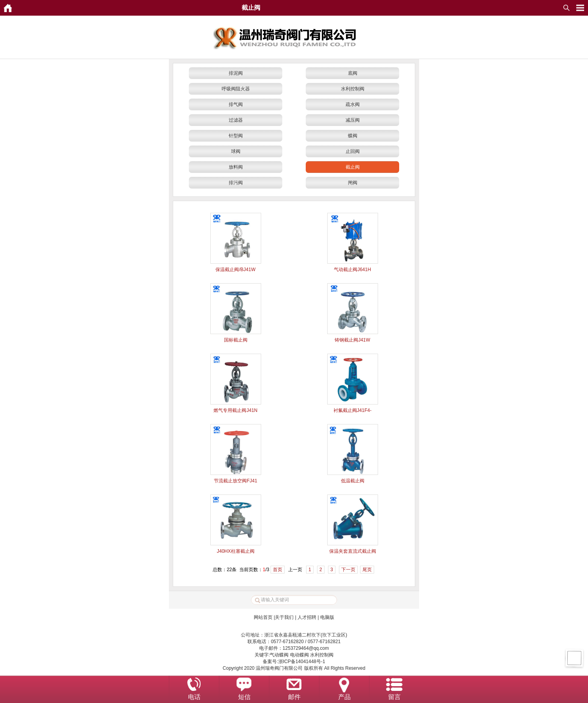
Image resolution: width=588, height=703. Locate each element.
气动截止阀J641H (352, 270)
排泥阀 (236, 73)
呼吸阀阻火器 (236, 89)
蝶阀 (353, 136)
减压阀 (353, 120)
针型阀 (236, 136)
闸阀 (353, 183)
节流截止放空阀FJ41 (236, 481)
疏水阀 (353, 104)
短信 (244, 697)
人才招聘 (307, 617)
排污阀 (236, 183)
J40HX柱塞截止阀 (235, 551)
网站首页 (263, 617)
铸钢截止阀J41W (352, 340)
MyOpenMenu (580, 8)
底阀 (353, 73)
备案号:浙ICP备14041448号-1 (294, 662)
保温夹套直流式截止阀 (353, 551)
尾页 (367, 570)
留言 (394, 697)
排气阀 (236, 104)
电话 (194, 697)
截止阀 (353, 167)
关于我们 (284, 617)
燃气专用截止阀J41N (235, 410)
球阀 (236, 151)
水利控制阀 (353, 89)
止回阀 (353, 151)
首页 (278, 570)
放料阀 (236, 167)
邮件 (294, 697)
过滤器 (236, 120)
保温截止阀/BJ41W (235, 270)
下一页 (348, 570)
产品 (344, 697)
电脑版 (327, 617)
